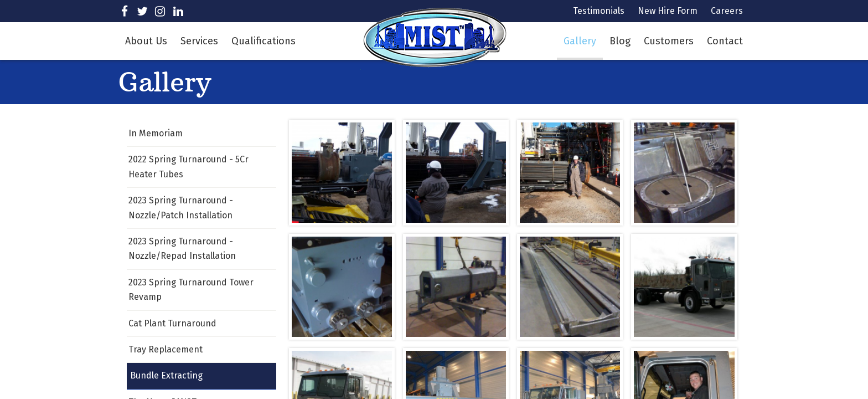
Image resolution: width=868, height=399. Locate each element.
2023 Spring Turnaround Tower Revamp (191, 290)
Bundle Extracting (166, 375)
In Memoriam (156, 133)
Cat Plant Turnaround (172, 323)
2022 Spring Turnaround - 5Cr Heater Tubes (188, 167)
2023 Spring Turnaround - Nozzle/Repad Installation (182, 249)
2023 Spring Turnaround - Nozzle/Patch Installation (181, 208)
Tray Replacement (166, 349)
